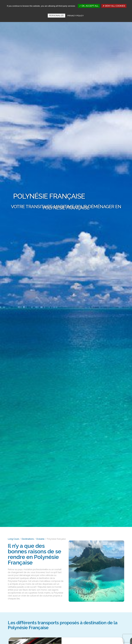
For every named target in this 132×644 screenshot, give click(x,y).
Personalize (56, 16)
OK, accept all (89, 6)
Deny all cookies (114, 6)
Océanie (40, 539)
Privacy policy (76, 16)
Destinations (28, 539)
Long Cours (13, 539)
